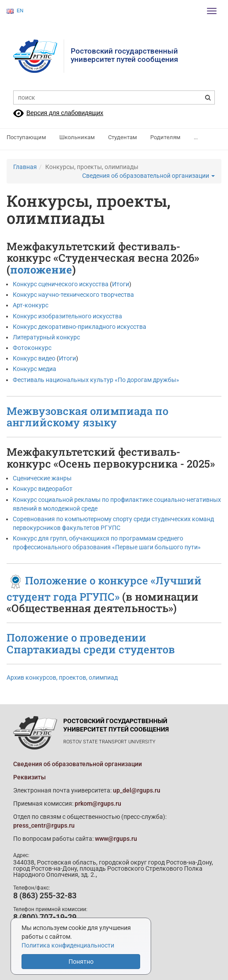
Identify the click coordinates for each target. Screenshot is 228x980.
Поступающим (26, 137)
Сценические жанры (42, 478)
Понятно (81, 962)
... (196, 137)
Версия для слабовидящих (65, 113)
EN (15, 11)
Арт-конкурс (31, 305)
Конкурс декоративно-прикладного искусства (80, 327)
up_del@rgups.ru (137, 790)
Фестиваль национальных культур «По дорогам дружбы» (96, 380)
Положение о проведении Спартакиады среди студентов (91, 643)
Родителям (165, 137)
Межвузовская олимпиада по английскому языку (87, 417)
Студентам (123, 137)
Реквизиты (29, 777)
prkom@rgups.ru (98, 803)
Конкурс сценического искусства (61, 284)
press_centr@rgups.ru (44, 825)
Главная (25, 167)
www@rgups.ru (116, 839)
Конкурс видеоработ (43, 489)
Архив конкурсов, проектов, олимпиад (62, 677)
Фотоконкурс (33, 348)
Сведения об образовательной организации (148, 176)
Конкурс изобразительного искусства (67, 316)
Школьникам (77, 137)
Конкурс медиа (35, 369)
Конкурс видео (35, 358)
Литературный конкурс (46, 337)
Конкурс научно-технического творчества (73, 295)
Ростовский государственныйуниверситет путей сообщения (124, 55)
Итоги (121, 284)
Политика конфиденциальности (68, 945)
